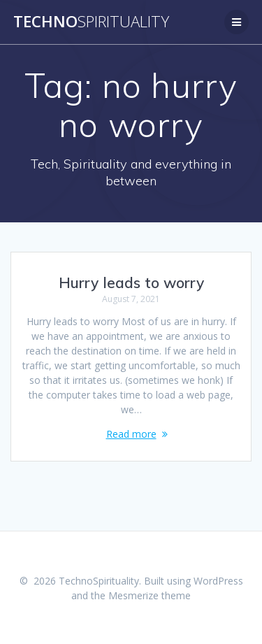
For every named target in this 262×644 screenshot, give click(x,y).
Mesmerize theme (150, 595)
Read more (131, 434)
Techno (91, 22)
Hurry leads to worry (131, 282)
